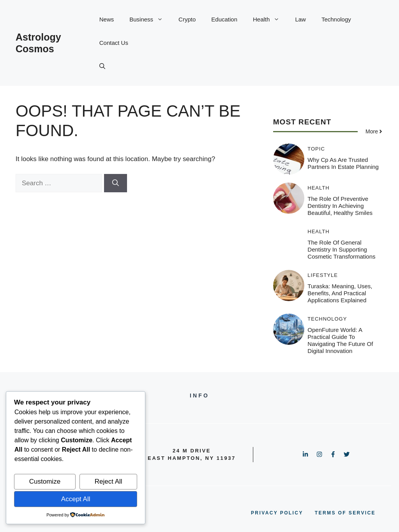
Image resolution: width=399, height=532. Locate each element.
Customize (45, 481)
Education (224, 19)
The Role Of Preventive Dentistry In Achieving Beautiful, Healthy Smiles (340, 206)
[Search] (116, 183)
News (107, 19)
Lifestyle (323, 275)
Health (270, 20)
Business (150, 20)
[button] (102, 66)
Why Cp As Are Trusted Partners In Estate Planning (343, 163)
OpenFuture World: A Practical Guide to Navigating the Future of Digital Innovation (340, 340)
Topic (316, 149)
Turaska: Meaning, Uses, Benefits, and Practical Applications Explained (340, 293)
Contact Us (114, 43)
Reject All (109, 481)
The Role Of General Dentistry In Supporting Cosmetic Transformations (341, 249)
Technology (336, 19)
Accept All (76, 499)
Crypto (187, 19)
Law (300, 19)
